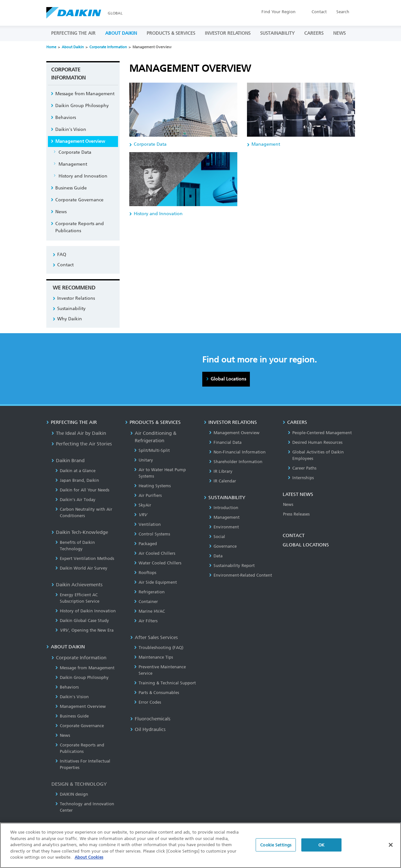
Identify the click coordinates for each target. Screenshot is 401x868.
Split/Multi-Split (152, 450)
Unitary (144, 460)
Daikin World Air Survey (81, 568)
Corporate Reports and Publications (80, 227)
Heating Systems (152, 486)
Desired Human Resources (315, 442)
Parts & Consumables (157, 693)
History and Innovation (83, 176)
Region (278, 12)
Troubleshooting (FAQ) (159, 648)
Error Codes (148, 702)
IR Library (221, 471)
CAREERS (314, 33)
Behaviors (66, 118)
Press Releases (296, 514)
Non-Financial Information (237, 452)
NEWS (339, 33)
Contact (319, 12)
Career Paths (302, 468)
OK (321, 849)
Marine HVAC (150, 611)
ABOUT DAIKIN (121, 33)
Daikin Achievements (77, 585)
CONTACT (294, 535)
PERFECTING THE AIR (73, 33)
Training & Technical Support (165, 683)
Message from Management (85, 94)
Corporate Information (108, 47)
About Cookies (89, 861)
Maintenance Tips (154, 657)
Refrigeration (149, 592)
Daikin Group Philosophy (82, 106)
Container (146, 602)
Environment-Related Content (241, 575)
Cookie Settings (276, 849)
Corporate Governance (79, 200)
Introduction (224, 508)
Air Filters (146, 621)
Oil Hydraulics (148, 729)
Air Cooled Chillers (155, 553)
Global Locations (228, 379)
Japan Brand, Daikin (77, 480)
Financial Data (225, 442)
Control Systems (152, 534)
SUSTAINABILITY (277, 33)
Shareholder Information (236, 462)
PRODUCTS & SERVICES (171, 33)
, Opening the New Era (85, 630)
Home (51, 47)
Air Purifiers (148, 495)
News (61, 212)
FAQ (62, 255)
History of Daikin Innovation (86, 611)
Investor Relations (76, 298)
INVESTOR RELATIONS (228, 33)
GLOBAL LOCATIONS (306, 545)
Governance (223, 546)
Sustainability (71, 309)
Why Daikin (70, 319)
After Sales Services (154, 637)
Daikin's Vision (71, 129)
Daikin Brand (68, 461)
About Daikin (73, 47)
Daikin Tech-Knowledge (80, 532)
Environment (224, 527)
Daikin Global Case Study (82, 621)
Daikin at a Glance (75, 471)
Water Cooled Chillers (158, 563)
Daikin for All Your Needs (82, 490)
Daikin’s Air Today (75, 500)
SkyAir (143, 505)
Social (217, 537)
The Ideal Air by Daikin (79, 433)
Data (216, 556)
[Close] (391, 848)
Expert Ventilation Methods (85, 558)
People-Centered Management (320, 433)
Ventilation (147, 524)
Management (73, 164)
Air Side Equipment (155, 582)
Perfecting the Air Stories (82, 444)
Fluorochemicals (150, 719)
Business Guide (71, 188)
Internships (301, 478)
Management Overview (80, 141)
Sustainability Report (232, 566)
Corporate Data (75, 152)
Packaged (146, 544)
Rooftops (145, 573)
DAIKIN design (72, 794)
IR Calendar (223, 481)
